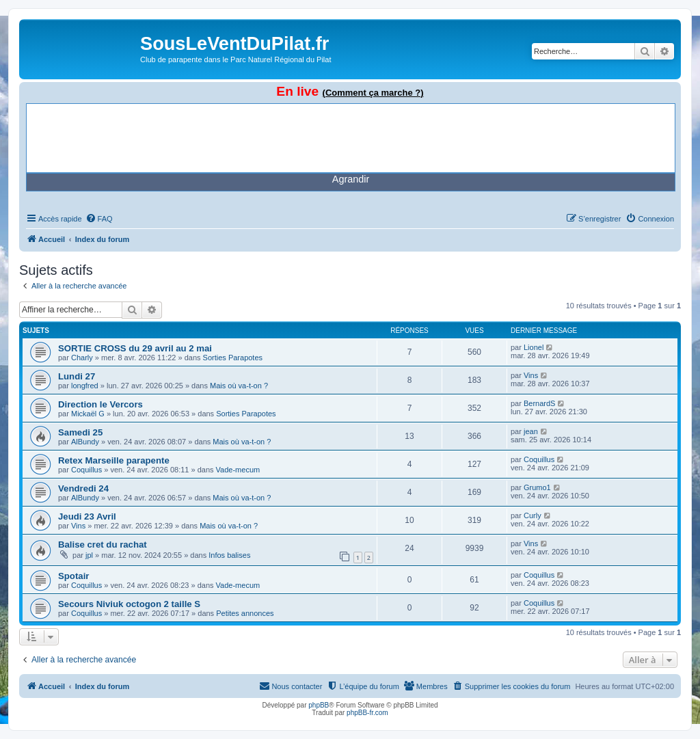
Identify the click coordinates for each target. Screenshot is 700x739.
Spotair (73, 576)
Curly (533, 515)
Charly (82, 358)
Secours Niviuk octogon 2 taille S (129, 604)
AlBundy (85, 442)
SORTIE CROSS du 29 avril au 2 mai (135, 348)
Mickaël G (88, 414)
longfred (85, 386)
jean (531, 431)
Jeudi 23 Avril (87, 516)
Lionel (534, 347)
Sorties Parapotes (233, 358)
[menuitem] (99, 219)
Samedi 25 (80, 432)
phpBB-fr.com (367, 713)
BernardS (539, 403)
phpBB (319, 705)
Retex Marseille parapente (114, 460)
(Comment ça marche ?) (373, 93)
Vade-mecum (238, 470)
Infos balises (229, 555)
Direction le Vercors (100, 404)
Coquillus (86, 470)
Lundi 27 (77, 376)
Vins (531, 375)
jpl (89, 555)
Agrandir (351, 179)
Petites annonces (245, 613)
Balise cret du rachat (103, 545)
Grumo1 (537, 487)
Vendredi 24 (83, 488)
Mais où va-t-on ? (239, 386)
